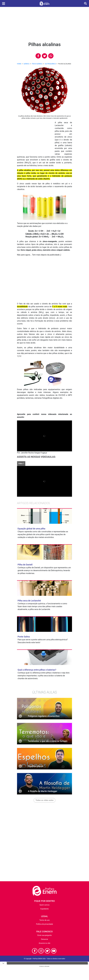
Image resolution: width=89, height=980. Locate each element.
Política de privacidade (44, 924)
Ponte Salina (24, 637)
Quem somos (44, 905)
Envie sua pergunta (44, 935)
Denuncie (45, 939)
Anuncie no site (45, 943)
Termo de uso (44, 920)
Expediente (44, 909)
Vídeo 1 (21, 464)
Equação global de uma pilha (31, 529)
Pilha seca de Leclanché (29, 601)
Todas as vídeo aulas (45, 800)
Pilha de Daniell (25, 565)
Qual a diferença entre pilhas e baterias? (37, 670)
